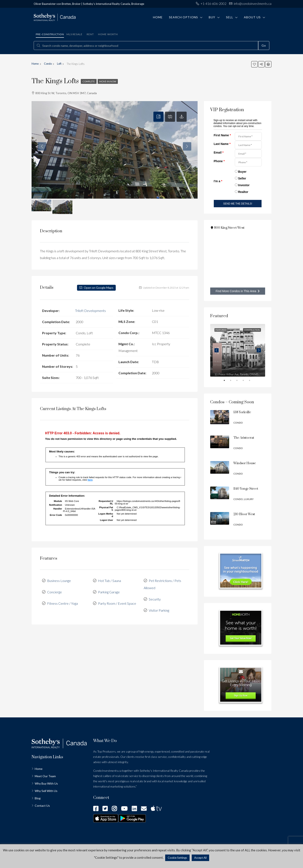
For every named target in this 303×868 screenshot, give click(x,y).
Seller (242, 178)
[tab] (158, 117)
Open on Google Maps (96, 288)
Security (155, 598)
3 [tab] (240, 381)
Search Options (183, 17)
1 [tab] (227, 381)
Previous (217, 350)
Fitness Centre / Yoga (62, 602)
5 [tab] (252, 381)
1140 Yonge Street (246, 489)
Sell (230, 17)
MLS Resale (74, 34)
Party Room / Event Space (117, 602)
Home (158, 17)
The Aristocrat (244, 438)
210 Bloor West (244, 514)
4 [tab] (246, 381)
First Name (222, 135)
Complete (90, 81)
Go (264, 45)
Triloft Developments (90, 310)
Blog (38, 798)
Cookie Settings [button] (177, 858)
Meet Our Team (45, 776)
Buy (212, 17)
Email (219, 152)
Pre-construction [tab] (50, 34)
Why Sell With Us (46, 791)
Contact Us (42, 806)
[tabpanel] (238, 350)
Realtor (243, 192)
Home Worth (108, 34)
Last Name (222, 144)
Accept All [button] (200, 858)
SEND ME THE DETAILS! (238, 204)
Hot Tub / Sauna (110, 580)
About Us (252, 17)
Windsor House (245, 463)
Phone (219, 161)
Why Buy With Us (46, 783)
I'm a (218, 181)
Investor (244, 185)
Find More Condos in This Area (238, 291)
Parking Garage (109, 591)
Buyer (242, 172)
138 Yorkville (242, 412)
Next (259, 350)
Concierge (54, 591)
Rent (90, 34)
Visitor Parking (159, 609)
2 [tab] (234, 381)
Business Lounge (59, 580)
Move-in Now (110, 81)
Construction (252, 330)
